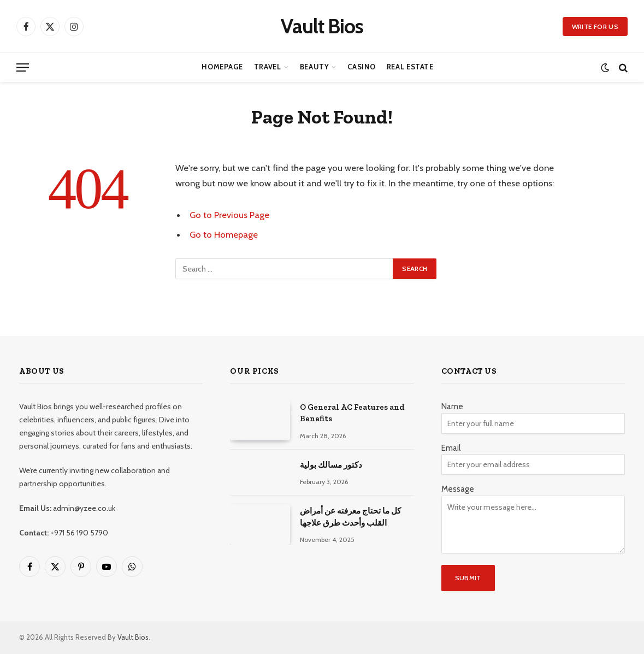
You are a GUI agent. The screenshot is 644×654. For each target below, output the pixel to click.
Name (452, 406)
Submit (468, 578)
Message (458, 489)
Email (451, 448)
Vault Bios (133, 637)
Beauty (315, 67)
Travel (268, 67)
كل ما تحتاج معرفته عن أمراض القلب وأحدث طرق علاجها (350, 517)
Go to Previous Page (229, 215)
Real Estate (410, 67)
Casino (361, 67)
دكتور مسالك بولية (331, 465)
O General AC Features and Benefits (352, 413)
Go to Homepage (224, 234)
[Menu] (23, 67)
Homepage (222, 67)
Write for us (595, 26)
